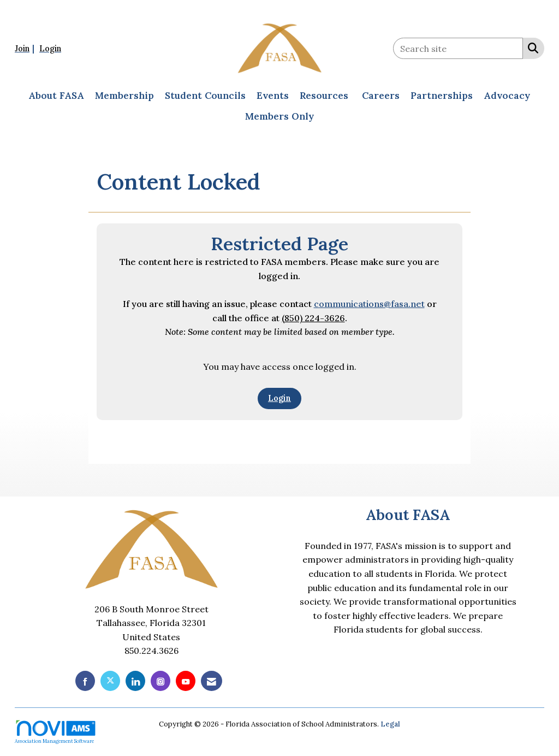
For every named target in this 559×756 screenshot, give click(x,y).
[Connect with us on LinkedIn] (135, 681)
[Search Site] (531, 48)
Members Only (279, 116)
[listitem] (26, 48)
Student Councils (205, 96)
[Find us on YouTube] (186, 681)
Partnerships (442, 96)
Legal (390, 724)
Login (279, 398)
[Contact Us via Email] (212, 681)
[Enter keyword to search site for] (458, 48)
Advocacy (507, 96)
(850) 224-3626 (313, 318)
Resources (324, 96)
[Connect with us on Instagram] (160, 681)
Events (273, 96)
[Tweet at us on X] (110, 681)
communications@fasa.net (369, 304)
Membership (124, 96)
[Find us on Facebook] (85, 681)
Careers (381, 96)
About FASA (56, 96)
